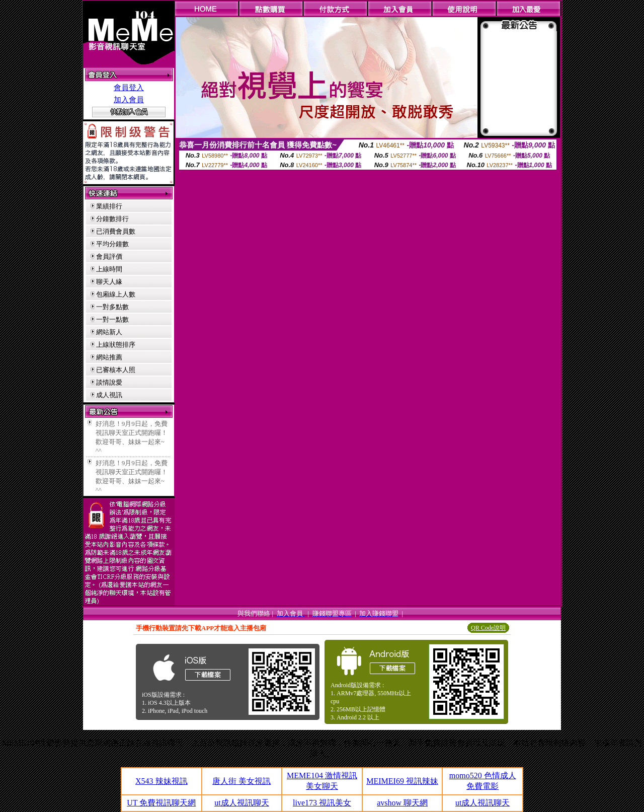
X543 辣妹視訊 (162, 781)
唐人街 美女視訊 (242, 781)
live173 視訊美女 (322, 803)
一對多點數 (112, 307)
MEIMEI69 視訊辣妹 (402, 781)
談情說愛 (109, 382)
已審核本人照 (116, 370)
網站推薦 (109, 357)
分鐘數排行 (112, 219)
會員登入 (129, 88)
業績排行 (109, 206)
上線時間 (109, 269)
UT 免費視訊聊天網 (161, 803)
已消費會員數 (116, 231)
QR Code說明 (488, 628)
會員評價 (109, 256)
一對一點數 (112, 319)
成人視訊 (109, 395)
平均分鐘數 (112, 244)
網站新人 (109, 332)
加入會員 (129, 100)
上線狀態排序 (116, 345)
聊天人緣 (109, 282)
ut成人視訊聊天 (242, 803)
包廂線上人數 (116, 294)
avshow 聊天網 (402, 803)
